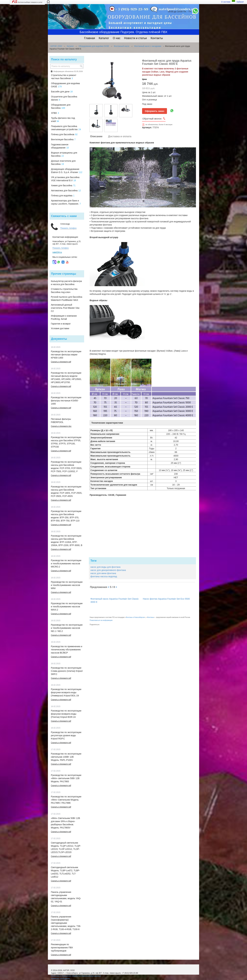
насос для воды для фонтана (105, 567)
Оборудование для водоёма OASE (94, 46)
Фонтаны (150, 617)
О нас (117, 38)
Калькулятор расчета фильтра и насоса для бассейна (66, 283)
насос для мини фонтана (103, 573)
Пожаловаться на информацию (101, 620)
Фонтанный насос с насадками (148, 46)
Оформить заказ (155, 111)
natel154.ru (57, 252)
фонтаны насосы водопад (104, 576)
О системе (226, 2)
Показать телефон (68, 228)
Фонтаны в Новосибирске (135, 617)
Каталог (104, 38)
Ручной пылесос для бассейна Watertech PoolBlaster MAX (67, 298)
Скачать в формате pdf (61, 362)
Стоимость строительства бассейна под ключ (64, 291)
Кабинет (240, 2)
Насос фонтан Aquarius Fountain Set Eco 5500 (166, 599)
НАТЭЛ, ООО (56, 46)
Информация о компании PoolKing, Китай (64, 317)
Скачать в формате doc (61, 426)
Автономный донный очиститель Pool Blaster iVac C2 (65, 308)
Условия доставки (60, 328)
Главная (90, 38)
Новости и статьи (135, 38)
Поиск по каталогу (64, 59)
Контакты (157, 38)
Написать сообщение (60, 979)
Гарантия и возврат (61, 324)
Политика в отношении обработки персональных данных (76, 976)
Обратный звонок (152, 119)
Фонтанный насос (122, 46)
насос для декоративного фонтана (108, 570)
